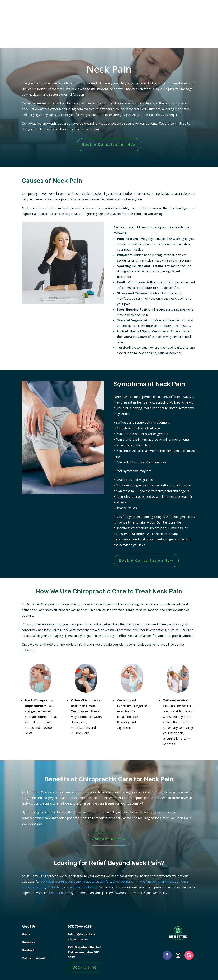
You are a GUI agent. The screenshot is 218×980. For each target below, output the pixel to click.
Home (26, 934)
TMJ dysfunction (145, 881)
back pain (47, 881)
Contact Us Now (109, 839)
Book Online (84, 967)
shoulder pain (122, 881)
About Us (29, 927)
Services (28, 942)
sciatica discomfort (98, 881)
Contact (28, 950)
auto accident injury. (84, 887)
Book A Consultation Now (109, 145)
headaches (55, 887)
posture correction (69, 881)
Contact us (57, 893)
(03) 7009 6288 (80, 927)
